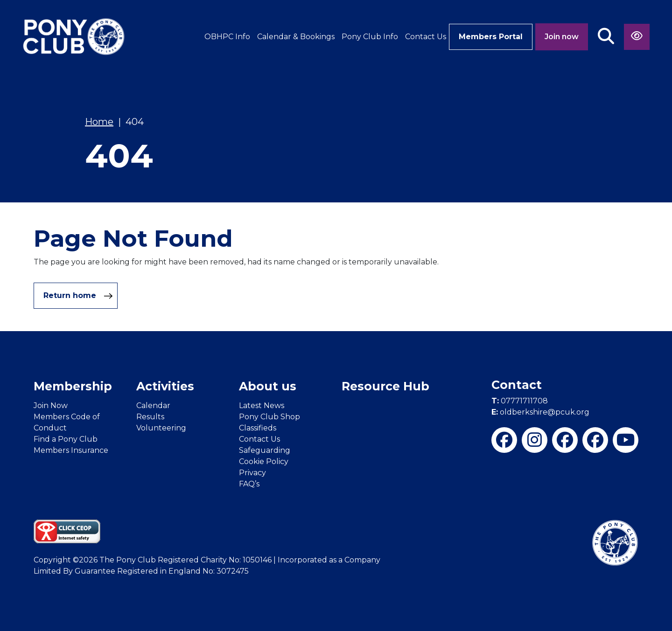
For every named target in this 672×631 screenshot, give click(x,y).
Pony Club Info (370, 37)
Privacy (252, 473)
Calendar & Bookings (296, 37)
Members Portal (491, 37)
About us (268, 386)
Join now (562, 37)
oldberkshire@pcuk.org (540, 412)
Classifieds (258, 428)
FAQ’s (249, 484)
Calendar (153, 406)
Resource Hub (385, 386)
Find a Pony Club (66, 439)
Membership (73, 386)
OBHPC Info (227, 37)
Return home (78, 296)
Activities (165, 386)
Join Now (51, 406)
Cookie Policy (264, 461)
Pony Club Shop (269, 417)
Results (150, 417)
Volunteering (161, 428)
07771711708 (520, 401)
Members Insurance (71, 450)
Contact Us (426, 37)
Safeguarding (265, 450)
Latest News (262, 406)
